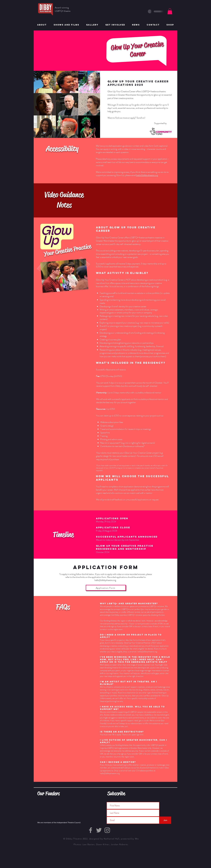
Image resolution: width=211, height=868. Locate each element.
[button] (170, 11)
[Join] (165, 820)
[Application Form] (106, 588)
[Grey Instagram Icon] (107, 830)
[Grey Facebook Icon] (91, 830)
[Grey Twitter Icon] (99, 830)
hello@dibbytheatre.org (105, 580)
